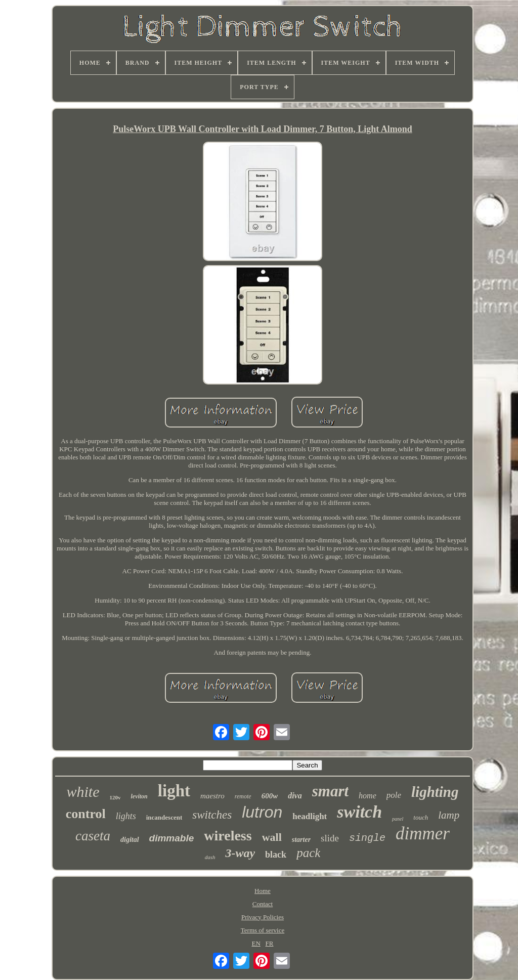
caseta (93, 836)
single (367, 838)
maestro (212, 796)
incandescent (164, 817)
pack (308, 853)
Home (263, 891)
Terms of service (263, 930)
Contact (263, 904)
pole (394, 795)
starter (301, 840)
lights (126, 816)
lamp (449, 815)
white (83, 792)
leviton (139, 796)
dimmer (423, 834)
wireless (228, 836)
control (86, 814)
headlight (310, 816)
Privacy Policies (263, 917)
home (368, 796)
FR (270, 943)
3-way (240, 853)
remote (243, 796)
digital (130, 840)
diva (295, 796)
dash (210, 857)
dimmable (172, 838)
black (276, 855)
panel (398, 819)
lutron (262, 812)
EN (256, 943)
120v (115, 797)
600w (270, 796)
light (174, 791)
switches (212, 815)
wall (272, 837)
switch (359, 812)
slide (330, 838)
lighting (435, 792)
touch (421, 817)
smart (330, 791)
